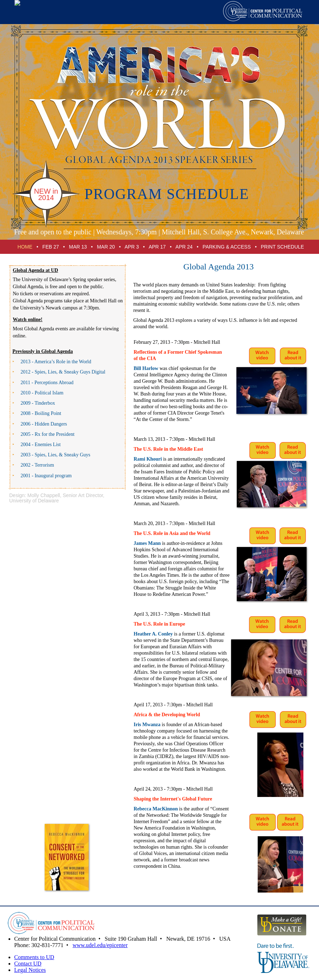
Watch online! (28, 320)
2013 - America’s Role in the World (56, 362)
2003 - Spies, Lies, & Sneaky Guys (55, 455)
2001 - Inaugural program (46, 476)
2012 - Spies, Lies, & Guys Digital (63, 372)
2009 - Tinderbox (38, 403)
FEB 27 (51, 247)
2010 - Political (42, 393)
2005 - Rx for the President (47, 434)
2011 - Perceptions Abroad (47, 383)
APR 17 (157, 247)
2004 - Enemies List (41, 445)
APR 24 (184, 247)
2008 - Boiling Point (41, 413)
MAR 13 (78, 247)
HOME (25, 247)
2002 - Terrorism (37, 465)
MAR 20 (106, 247)
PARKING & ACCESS (227, 247)
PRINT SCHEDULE (282, 247)
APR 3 (131, 247)
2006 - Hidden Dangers (44, 424)
